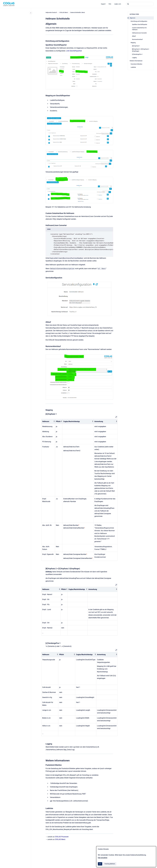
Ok (100, 864)
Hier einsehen (103, 858)
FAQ (110, 4)
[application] (156, 868)
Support (103, 4)
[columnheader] (48, 421)
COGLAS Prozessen (62, 837)
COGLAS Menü (64, 12)
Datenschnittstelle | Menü (78, 12)
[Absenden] (128, 4)
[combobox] (140, 4)
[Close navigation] (31, 13)
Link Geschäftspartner (74, 51)
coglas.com (118, 4)
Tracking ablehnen (110, 864)
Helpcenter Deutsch (51, 12)
